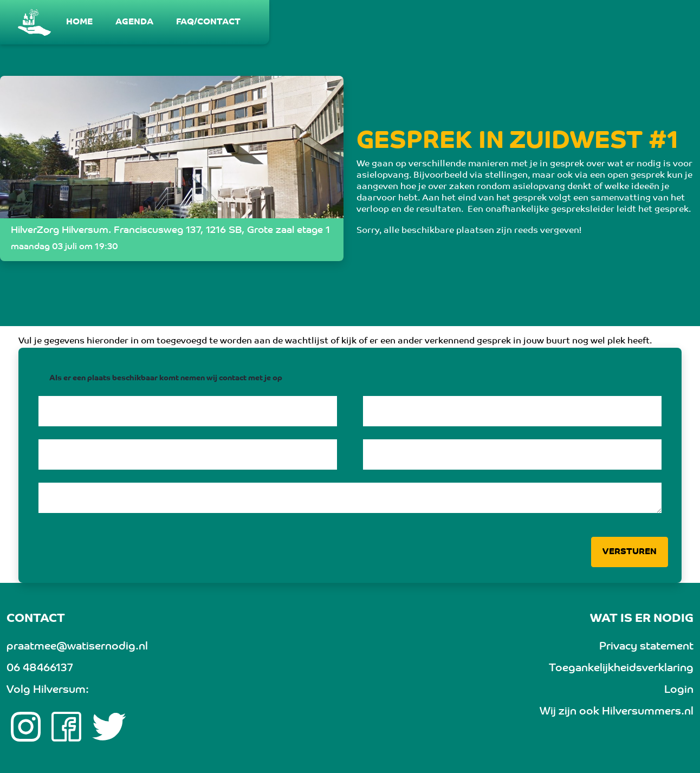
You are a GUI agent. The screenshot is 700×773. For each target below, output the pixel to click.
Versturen (630, 552)
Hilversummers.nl (648, 712)
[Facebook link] (66, 727)
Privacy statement (646, 647)
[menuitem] (80, 22)
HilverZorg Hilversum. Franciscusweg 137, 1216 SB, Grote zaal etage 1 (170, 231)
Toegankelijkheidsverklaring (621, 668)
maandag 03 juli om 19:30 (64, 247)
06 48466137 (40, 668)
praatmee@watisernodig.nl (77, 647)
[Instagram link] (26, 727)
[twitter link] (109, 727)
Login (679, 690)
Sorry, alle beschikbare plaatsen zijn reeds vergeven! (469, 231)
